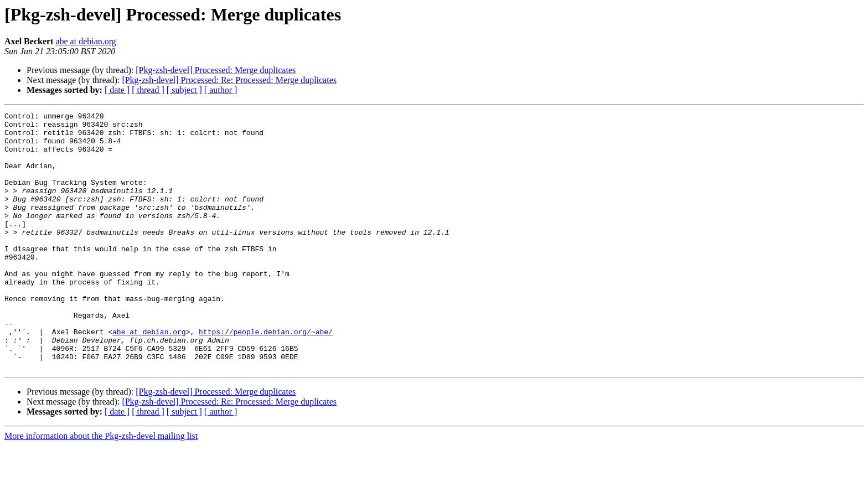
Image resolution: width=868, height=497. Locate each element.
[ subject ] (184, 90)
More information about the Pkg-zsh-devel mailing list (101, 487)
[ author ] (221, 90)
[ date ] (117, 90)
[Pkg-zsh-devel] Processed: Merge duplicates (216, 70)
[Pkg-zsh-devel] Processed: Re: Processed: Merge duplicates (229, 80)
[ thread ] (148, 90)
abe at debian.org (86, 41)
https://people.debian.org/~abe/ (266, 376)
